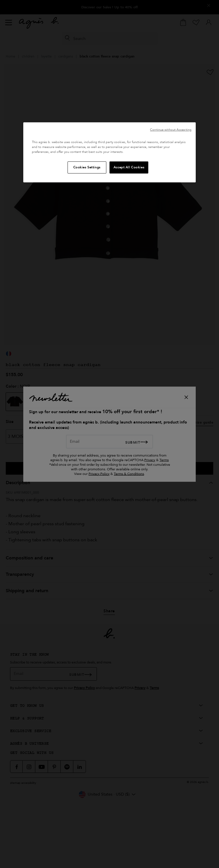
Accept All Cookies (129, 167)
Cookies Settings (87, 167)
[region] (109, 152)
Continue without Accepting (171, 130)
